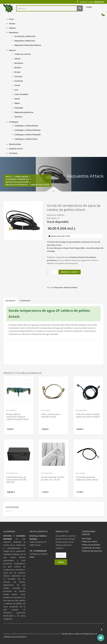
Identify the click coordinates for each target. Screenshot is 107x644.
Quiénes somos (16, 149)
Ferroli (17, 85)
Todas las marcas (23, 54)
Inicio (11, 19)
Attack (17, 59)
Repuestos (14, 33)
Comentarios (25, 300)
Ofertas (12, 28)
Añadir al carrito (70, 272)
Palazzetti (19, 108)
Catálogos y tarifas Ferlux (26, 139)
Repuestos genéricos (24, 112)
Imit (16, 90)
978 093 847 (99, 2)
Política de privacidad (91, 545)
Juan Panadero (21, 94)
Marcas (12, 50)
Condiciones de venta (91, 548)
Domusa (18, 77)
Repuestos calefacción (25, 41)
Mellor (17, 103)
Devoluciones (15, 144)
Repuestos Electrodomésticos (28, 45)
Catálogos (14, 122)
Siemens (18, 117)
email (32, 557)
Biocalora (19, 63)
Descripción (11, 300)
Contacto (13, 153)
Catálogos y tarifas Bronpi (26, 126)
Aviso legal (86, 538)
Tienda (12, 24)
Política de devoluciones (92, 551)
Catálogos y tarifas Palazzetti (28, 135)
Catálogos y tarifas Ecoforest (28, 130)
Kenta (17, 99)
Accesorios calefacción (25, 36)
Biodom (18, 68)
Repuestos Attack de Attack (66, 287)
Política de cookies (90, 542)
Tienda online (21, 177)
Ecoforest (19, 81)
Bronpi (17, 72)
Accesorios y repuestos (17, 179)
